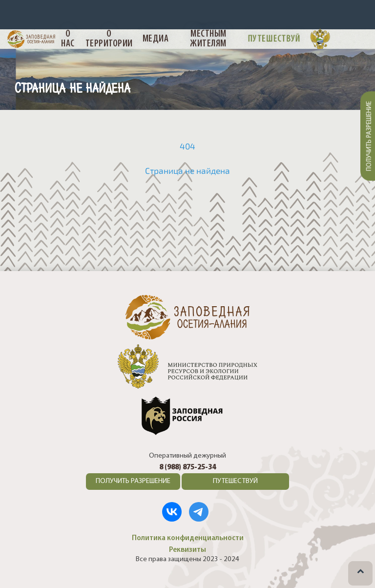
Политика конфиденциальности (188, 538)
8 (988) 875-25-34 (187, 468)
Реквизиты (187, 550)
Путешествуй (274, 39)
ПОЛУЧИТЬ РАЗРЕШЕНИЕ (133, 481)
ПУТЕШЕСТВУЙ (235, 481)
